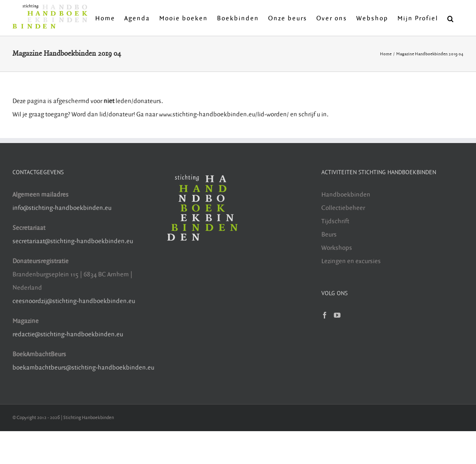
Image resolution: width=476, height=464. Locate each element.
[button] (451, 18)
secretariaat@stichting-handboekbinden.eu (73, 241)
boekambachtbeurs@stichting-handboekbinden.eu (83, 368)
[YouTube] (337, 315)
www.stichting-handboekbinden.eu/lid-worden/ (224, 115)
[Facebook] (325, 315)
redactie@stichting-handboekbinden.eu (68, 334)
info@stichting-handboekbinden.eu (62, 208)
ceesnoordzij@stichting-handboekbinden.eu (74, 301)
